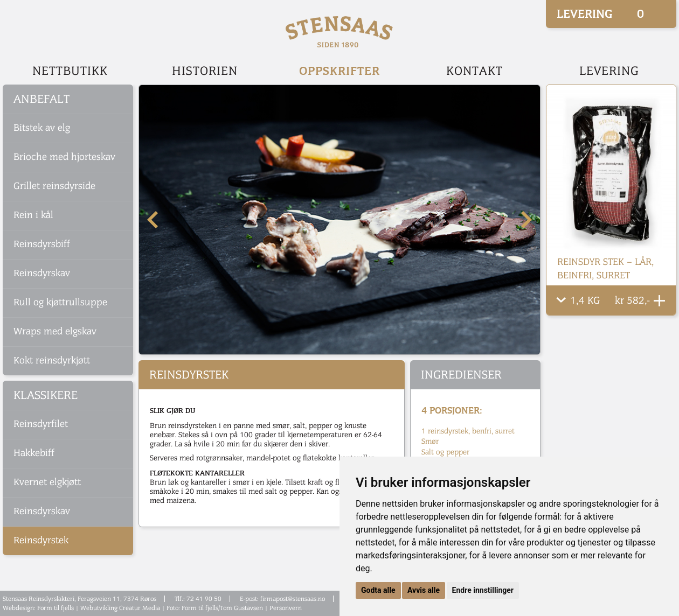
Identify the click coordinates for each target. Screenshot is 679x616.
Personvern (286, 608)
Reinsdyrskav (42, 273)
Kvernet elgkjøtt (47, 482)
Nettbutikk (70, 71)
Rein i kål (33, 215)
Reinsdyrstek (41, 540)
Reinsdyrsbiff (42, 244)
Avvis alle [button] (424, 590)
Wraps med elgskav (55, 331)
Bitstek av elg (42, 128)
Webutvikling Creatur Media (120, 608)
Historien (205, 71)
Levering (609, 71)
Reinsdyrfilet (41, 424)
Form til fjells (56, 608)
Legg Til (659, 301)
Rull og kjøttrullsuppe (60, 302)
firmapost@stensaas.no (293, 599)
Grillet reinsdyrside (54, 186)
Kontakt (474, 71)
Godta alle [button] (378, 590)
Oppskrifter (339, 71)
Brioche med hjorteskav (64, 157)
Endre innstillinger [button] (483, 590)
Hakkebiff (34, 453)
